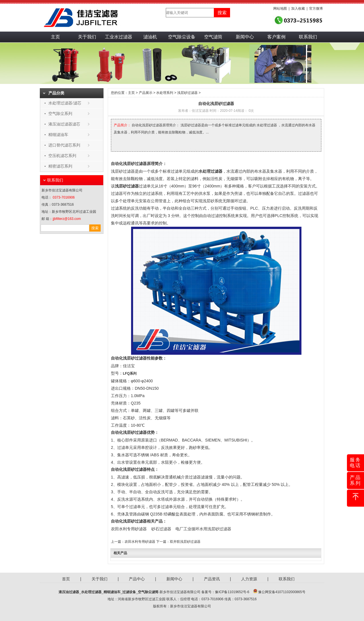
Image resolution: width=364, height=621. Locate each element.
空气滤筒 (213, 37)
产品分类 (56, 93)
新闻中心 (245, 37)
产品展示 (146, 93)
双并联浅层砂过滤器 (185, 542)
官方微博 (316, 9)
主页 (55, 37)
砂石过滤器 (161, 529)
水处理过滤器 (91, 592)
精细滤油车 (58, 135)
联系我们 (308, 37)
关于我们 (87, 37)
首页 (66, 579)
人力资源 (249, 579)
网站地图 (280, 9)
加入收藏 (298, 9)
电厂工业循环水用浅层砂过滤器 (203, 529)
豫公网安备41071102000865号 (282, 592)
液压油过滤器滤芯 (64, 124)
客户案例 (276, 37)
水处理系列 (165, 93)
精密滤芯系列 (60, 166)
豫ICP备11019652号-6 (232, 592)
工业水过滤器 (119, 37)
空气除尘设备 (182, 37)
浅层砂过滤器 (187, 93)
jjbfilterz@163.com (67, 219)
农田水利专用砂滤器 (129, 529)
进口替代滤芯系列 (64, 145)
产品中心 (137, 579)
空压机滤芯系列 (62, 156)
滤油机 (150, 37)
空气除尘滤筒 (148, 592)
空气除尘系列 (60, 114)
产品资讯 (212, 579)
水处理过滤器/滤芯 (65, 103)
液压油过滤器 (69, 592)
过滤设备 (129, 592)
